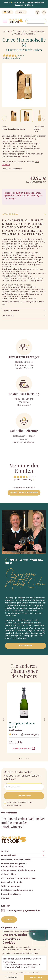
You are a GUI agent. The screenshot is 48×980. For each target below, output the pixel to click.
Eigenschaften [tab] (11, 311)
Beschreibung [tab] (10, 214)
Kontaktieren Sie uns (11, 894)
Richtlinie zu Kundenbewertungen (17, 890)
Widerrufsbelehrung (11, 886)
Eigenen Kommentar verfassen (24, 492)
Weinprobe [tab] (8, 316)
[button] (19, 759)
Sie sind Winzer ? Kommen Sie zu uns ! (18, 878)
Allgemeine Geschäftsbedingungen (18, 870)
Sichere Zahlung (9, 874)
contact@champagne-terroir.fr (23, 910)
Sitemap (5, 898)
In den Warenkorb (24, 748)
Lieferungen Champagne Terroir (16, 860)
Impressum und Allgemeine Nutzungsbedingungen (14, 865)
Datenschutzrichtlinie (12, 882)
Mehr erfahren (26, 646)
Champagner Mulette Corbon (24, 50)
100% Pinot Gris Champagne (25, 2)
